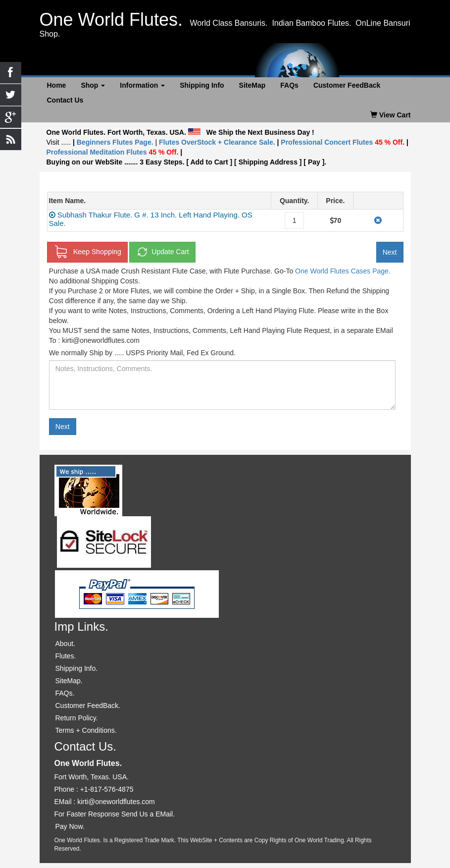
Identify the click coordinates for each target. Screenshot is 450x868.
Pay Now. (70, 826)
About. (65, 644)
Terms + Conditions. (86, 730)
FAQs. (65, 693)
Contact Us (65, 100)
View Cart (390, 115)
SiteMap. (69, 681)
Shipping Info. (77, 668)
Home (57, 85)
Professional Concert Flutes (344, 142)
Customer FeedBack (347, 85)
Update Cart (162, 252)
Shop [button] (93, 85)
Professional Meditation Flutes (113, 152)
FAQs (289, 85)
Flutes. (66, 656)
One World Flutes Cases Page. (343, 271)
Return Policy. (77, 718)
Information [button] (142, 85)
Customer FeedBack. (88, 705)
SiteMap (252, 85)
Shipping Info (202, 85)
